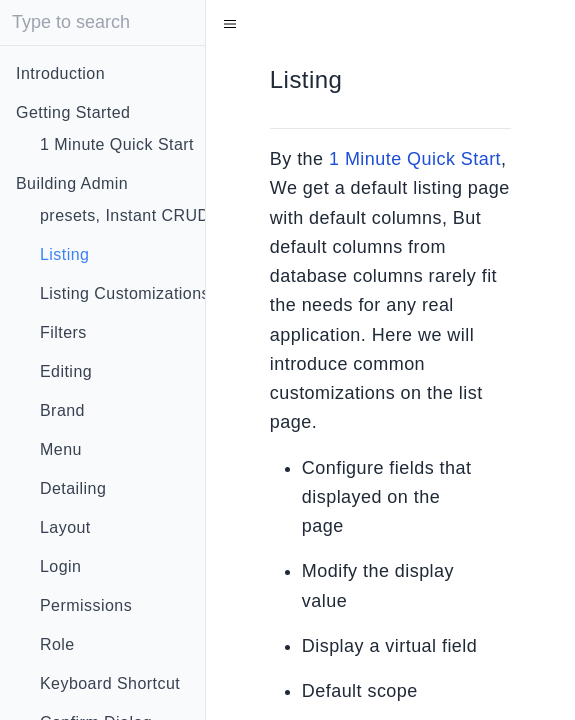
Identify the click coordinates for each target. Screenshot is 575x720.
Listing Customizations (125, 293)
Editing (66, 371)
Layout (65, 527)
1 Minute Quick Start (117, 144)
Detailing (73, 488)
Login (60, 566)
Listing (64, 254)
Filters (63, 332)
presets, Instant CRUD (125, 215)
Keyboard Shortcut (110, 683)
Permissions (86, 605)
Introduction (60, 73)
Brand (62, 410)
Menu (61, 449)
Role (57, 644)
